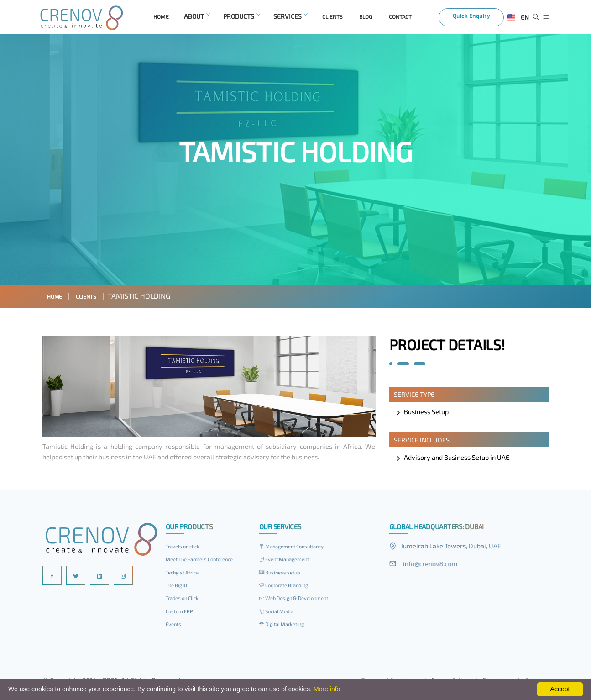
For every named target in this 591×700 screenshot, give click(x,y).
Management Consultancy (298, 548)
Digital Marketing (286, 626)
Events (175, 626)
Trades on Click (186, 600)
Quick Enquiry (478, 19)
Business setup (284, 574)
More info (327, 689)
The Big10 (179, 587)
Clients (95, 298)
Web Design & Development (301, 600)
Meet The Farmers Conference (206, 561)
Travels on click (186, 548)
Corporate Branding (289, 587)
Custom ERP (182, 613)
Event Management (289, 561)
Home (57, 298)
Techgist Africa (186, 574)
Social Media (279, 613)
